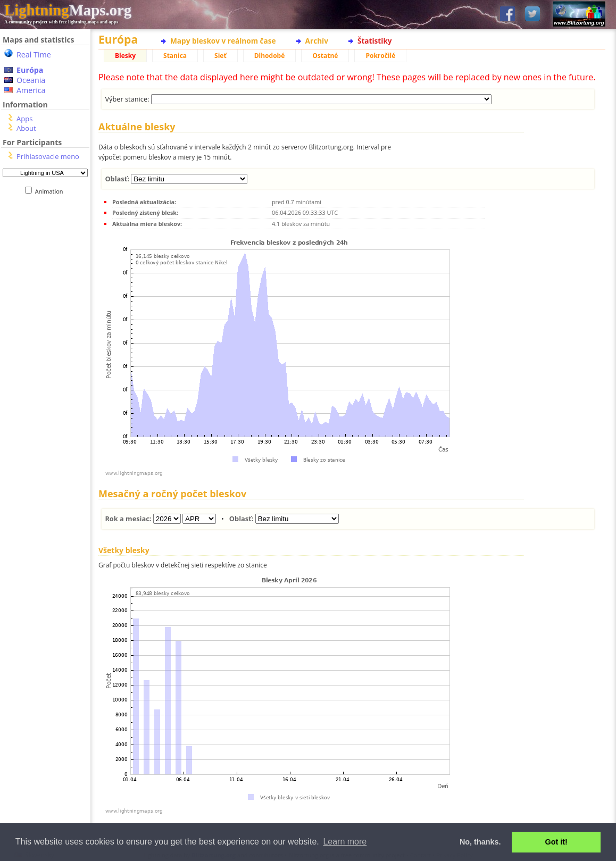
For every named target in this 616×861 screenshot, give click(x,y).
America (31, 90)
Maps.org (68, 10)
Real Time (34, 55)
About (26, 128)
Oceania (31, 80)
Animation (51, 191)
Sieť (220, 56)
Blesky (125, 56)
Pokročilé (380, 56)
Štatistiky (375, 41)
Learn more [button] (345, 842)
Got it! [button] (556, 842)
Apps (24, 119)
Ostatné (325, 56)
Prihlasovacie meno (48, 156)
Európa (30, 70)
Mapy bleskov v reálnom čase (223, 41)
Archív (317, 41)
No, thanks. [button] (480, 842)
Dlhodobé (270, 56)
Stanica (175, 56)
